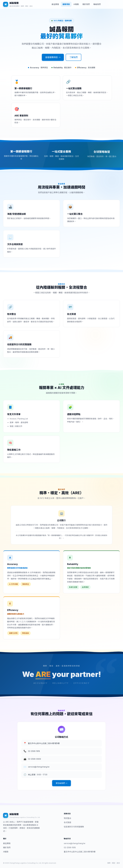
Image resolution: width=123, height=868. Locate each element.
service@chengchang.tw (75, 843)
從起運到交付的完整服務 (74, 827)
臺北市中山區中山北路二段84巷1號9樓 (80, 852)
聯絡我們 (97, 4)
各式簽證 (67, 822)
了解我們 (73, 57)
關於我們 (86, 4)
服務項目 (66, 4)
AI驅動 (76, 4)
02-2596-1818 (70, 847)
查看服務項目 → (53, 57)
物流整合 (67, 818)
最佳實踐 (55, 4)
